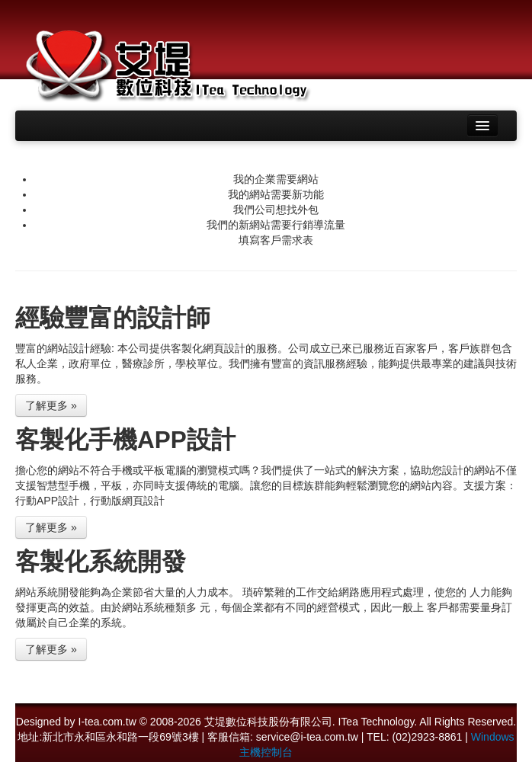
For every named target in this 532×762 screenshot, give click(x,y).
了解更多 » (51, 405)
